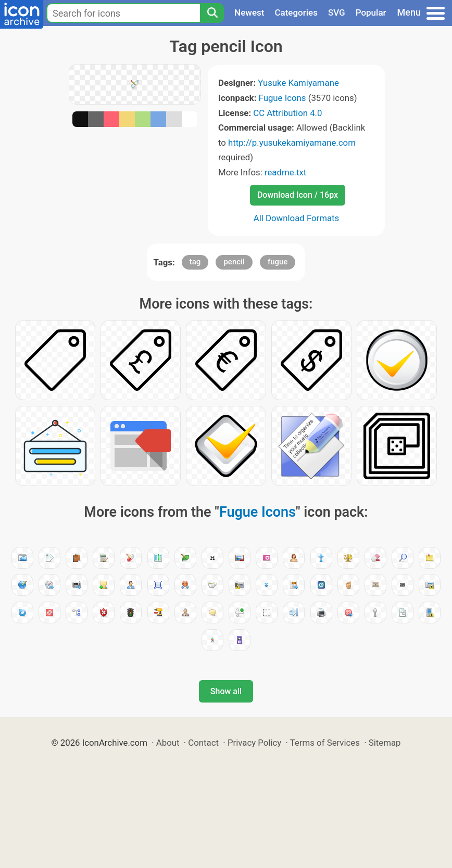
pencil (234, 262)
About (168, 743)
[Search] (212, 13)
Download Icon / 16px (298, 195)
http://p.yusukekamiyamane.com (292, 143)
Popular (371, 12)
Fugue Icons (282, 98)
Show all (226, 691)
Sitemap (385, 743)
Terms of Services (325, 743)
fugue (278, 262)
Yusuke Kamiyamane (298, 83)
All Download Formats (297, 218)
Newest (249, 12)
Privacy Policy (254, 743)
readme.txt (285, 172)
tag (195, 262)
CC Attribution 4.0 (287, 113)
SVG (337, 12)
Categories (296, 12)
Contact (203, 743)
